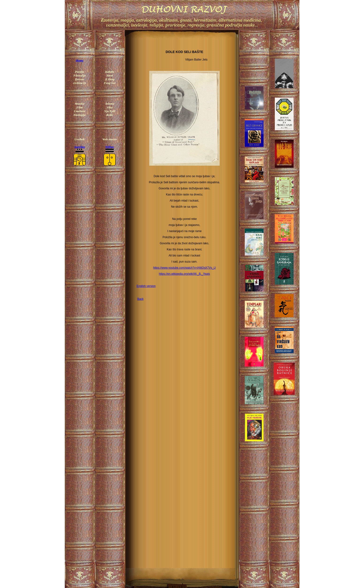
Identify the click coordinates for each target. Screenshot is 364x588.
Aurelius (80, 147)
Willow (110, 147)
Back (140, 299)
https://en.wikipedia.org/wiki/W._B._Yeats (184, 274)
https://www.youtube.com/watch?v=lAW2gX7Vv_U (184, 268)
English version (146, 286)
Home (80, 60)
